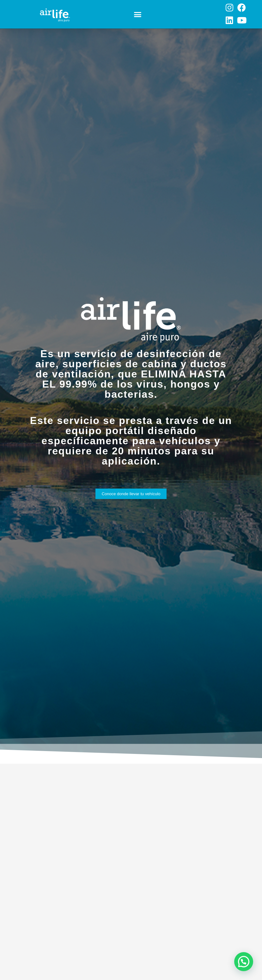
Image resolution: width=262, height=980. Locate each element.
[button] (138, 14)
